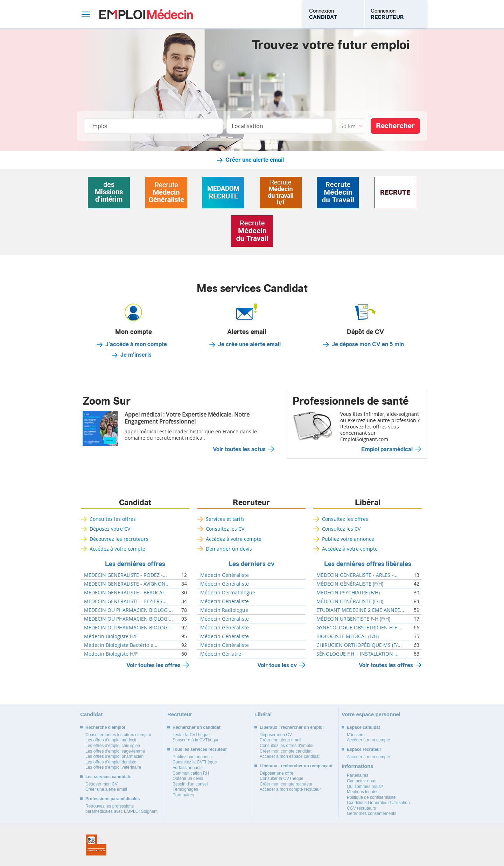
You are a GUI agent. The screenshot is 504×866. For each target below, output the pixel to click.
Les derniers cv (251, 564)
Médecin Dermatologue (228, 593)
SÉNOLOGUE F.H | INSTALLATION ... (358, 654)
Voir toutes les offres (153, 665)
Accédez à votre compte (117, 549)
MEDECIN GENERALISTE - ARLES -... (357, 575)
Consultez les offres (113, 519)
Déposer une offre (276, 773)
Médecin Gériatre (221, 654)
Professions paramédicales (113, 799)
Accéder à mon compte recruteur (290, 789)
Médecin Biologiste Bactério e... (121, 645)
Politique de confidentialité (371, 797)
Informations (358, 766)
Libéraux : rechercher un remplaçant (296, 766)
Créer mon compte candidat (286, 751)
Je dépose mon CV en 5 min (368, 344)
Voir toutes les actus (239, 449)
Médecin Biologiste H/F (111, 636)
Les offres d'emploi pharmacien (114, 756)
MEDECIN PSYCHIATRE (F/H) (348, 593)
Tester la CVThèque (191, 735)
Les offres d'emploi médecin (111, 740)
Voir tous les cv (277, 665)
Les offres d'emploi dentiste (111, 762)
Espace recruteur (364, 749)
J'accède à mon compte (136, 344)
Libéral (368, 503)
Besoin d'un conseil (191, 784)
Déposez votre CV (110, 529)
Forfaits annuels (187, 768)
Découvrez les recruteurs (119, 539)
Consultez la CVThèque (195, 762)
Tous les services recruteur (200, 749)
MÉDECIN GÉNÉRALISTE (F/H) (350, 584)
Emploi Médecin (146, 14)
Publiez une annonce (192, 757)
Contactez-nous (362, 781)
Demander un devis (229, 549)
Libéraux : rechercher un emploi (292, 727)
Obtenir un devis (188, 778)
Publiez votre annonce (348, 539)
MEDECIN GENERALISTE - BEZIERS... (125, 601)
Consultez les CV (225, 529)
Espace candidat (363, 727)
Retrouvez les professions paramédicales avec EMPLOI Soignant (121, 809)
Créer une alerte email (255, 160)
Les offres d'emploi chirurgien (113, 746)
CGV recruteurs (361, 808)
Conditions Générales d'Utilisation (378, 803)
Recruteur (251, 503)
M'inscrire (356, 735)
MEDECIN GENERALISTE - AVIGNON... (127, 584)
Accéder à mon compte (368, 740)
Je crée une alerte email (249, 344)
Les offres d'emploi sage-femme (115, 751)
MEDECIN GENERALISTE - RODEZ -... (125, 575)
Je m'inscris (136, 355)
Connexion (323, 14)
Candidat (135, 503)
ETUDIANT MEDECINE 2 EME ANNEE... (360, 610)
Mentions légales (363, 792)
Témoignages (185, 789)
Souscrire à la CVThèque (196, 740)
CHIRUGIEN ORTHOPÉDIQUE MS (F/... (359, 645)
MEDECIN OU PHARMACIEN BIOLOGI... (128, 610)
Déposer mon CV (101, 784)
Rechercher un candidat (197, 727)
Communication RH (191, 773)
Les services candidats (108, 777)
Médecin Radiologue (224, 610)
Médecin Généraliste (225, 575)
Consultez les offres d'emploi (286, 746)
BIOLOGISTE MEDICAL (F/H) (348, 636)
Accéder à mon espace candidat (290, 756)
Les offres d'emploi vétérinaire (113, 767)
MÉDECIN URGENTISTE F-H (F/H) (353, 619)
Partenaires (183, 795)
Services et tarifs (225, 519)
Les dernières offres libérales (368, 564)
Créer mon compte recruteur (286, 784)
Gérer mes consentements (372, 813)
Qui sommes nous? (365, 787)
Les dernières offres (135, 564)
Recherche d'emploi (105, 727)
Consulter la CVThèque (282, 778)
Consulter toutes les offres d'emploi (118, 735)
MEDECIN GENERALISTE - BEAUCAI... (126, 593)
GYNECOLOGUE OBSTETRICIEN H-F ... (359, 628)
